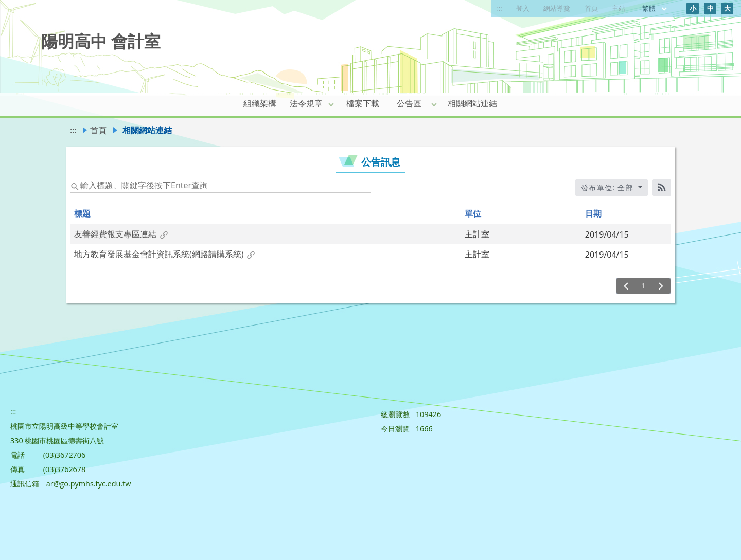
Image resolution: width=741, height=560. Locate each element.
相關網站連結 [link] (472, 103)
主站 (619, 8)
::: (500, 8)
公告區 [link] (409, 103)
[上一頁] (626, 286)
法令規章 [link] (306, 103)
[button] (331, 104)
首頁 (591, 8)
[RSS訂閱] (662, 188)
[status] (220, 185)
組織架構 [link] (260, 103)
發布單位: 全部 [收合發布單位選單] (609, 187)
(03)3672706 (65, 455)
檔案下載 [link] (363, 103)
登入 (523, 8)
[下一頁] (661, 286)
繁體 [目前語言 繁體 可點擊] (655, 8)
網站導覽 (557, 8)
